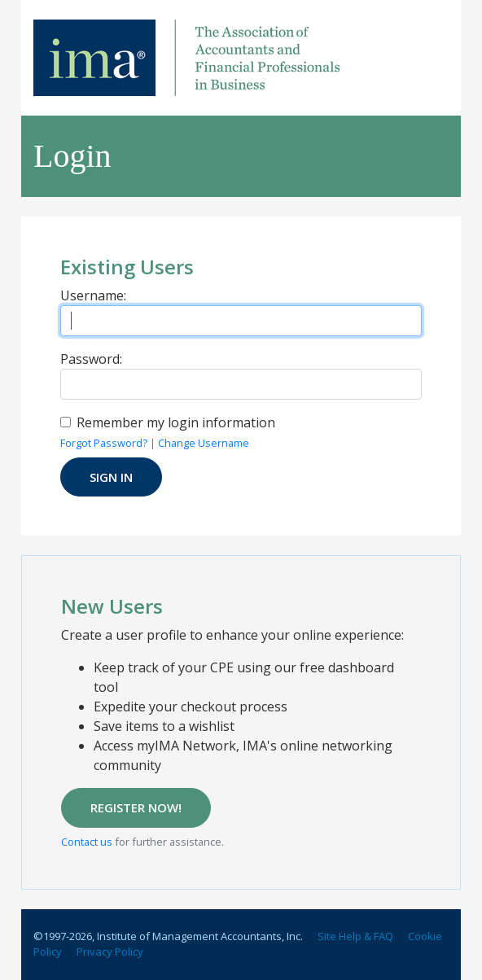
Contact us (87, 842)
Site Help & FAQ (355, 936)
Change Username (204, 443)
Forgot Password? (104, 443)
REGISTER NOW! (136, 807)
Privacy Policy (110, 952)
